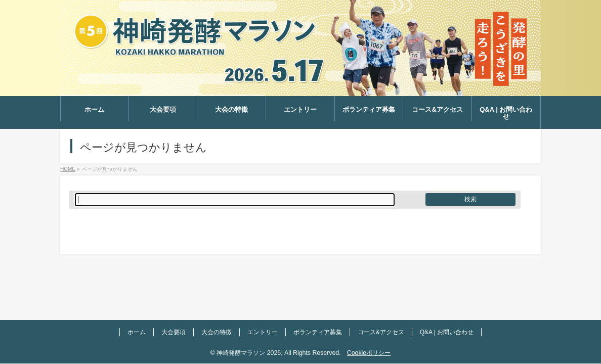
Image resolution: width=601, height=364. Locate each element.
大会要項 (174, 332)
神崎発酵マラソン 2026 (249, 353)
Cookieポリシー (369, 353)
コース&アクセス (381, 332)
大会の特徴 (217, 332)
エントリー (263, 332)
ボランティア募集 (318, 332)
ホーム (137, 332)
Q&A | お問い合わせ (447, 332)
